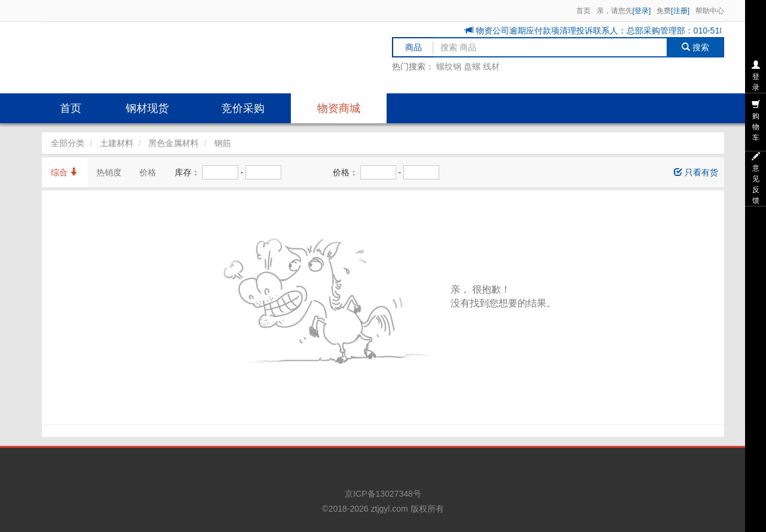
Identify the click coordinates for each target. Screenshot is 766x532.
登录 (756, 76)
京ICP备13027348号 (383, 494)
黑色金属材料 (174, 143)
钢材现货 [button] (147, 108)
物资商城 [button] (339, 108)
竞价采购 (243, 108)
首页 (583, 11)
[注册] (680, 11)
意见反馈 (756, 178)
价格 (148, 172)
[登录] (642, 11)
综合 (65, 172)
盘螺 (472, 66)
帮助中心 (710, 11)
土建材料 (117, 143)
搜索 (696, 47)
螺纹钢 (449, 66)
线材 (491, 66)
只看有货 (696, 172)
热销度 (109, 172)
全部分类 (68, 143)
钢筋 (223, 143)
